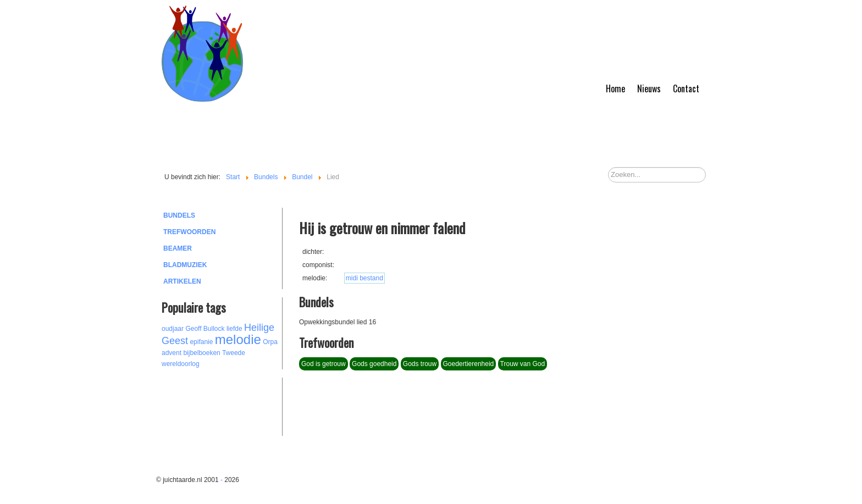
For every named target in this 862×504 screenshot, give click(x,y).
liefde (234, 329)
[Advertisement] (222, 405)
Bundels (179, 215)
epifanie (201, 342)
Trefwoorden (189, 232)
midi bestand (364, 278)
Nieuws (649, 88)
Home (615, 88)
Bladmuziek (185, 265)
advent (172, 353)
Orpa (270, 342)
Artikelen (182, 281)
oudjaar (173, 329)
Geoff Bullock (205, 329)
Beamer (178, 248)
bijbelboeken (201, 353)
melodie (238, 339)
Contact (686, 88)
